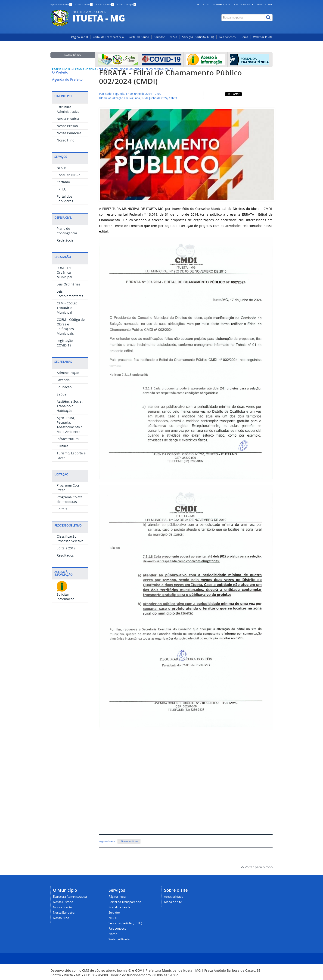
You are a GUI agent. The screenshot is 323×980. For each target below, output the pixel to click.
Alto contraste (243, 4)
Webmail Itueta (263, 37)
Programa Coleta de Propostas (70, 499)
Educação (64, 387)
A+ (198, 5)
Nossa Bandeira (69, 133)
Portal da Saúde (139, 37)
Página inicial (61, 69)
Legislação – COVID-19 (66, 343)
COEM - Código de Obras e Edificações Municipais (71, 326)
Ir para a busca (105, 5)
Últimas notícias (129, 841)
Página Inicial (79, 37)
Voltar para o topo (257, 867)
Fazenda (63, 380)
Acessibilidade (221, 4)
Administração (68, 373)
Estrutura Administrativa (68, 109)
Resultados (65, 555)
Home (244, 37)
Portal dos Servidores (65, 199)
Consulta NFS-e (68, 175)
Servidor (159, 37)
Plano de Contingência (67, 231)
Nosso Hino (65, 140)
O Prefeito (60, 72)
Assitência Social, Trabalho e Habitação (70, 406)
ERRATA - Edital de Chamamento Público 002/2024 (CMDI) (171, 77)
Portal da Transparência (108, 37)
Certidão (63, 182)
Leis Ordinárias (68, 284)
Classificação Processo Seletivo (70, 539)
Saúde (62, 394)
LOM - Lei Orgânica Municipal (64, 272)
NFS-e (173, 37)
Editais (62, 509)
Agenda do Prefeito (67, 79)
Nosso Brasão (67, 126)
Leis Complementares (70, 294)
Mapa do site (265, 4)
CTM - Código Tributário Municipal (67, 308)
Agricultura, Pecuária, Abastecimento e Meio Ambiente (70, 425)
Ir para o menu (84, 5)
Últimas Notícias (85, 69)
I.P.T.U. (62, 189)
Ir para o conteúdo (61, 5)
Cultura (62, 446)
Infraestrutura (68, 439)
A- (208, 5)
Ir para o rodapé (126, 5)
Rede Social (66, 240)
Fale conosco (227, 37)
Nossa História (68, 119)
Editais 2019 (66, 548)
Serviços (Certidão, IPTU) (198, 37)
